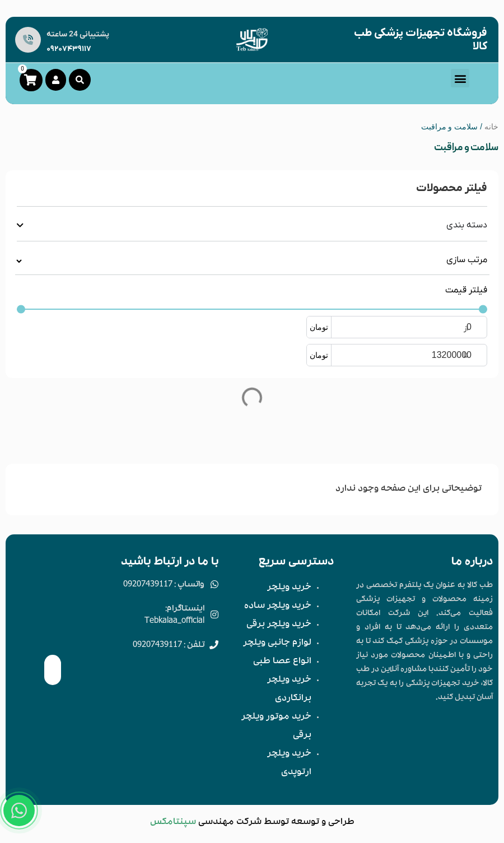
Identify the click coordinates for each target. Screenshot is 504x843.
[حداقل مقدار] (252, 309)
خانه (491, 127)
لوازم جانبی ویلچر (277, 644)
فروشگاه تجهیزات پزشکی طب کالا (421, 40)
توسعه (305, 823)
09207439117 (69, 49)
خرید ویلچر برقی (279, 625)
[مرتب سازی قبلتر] (252, 261)
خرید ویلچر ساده (278, 607)
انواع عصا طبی (282, 662)
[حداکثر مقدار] (421, 355)
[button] (460, 78)
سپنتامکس (173, 823)
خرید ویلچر (289, 588)
